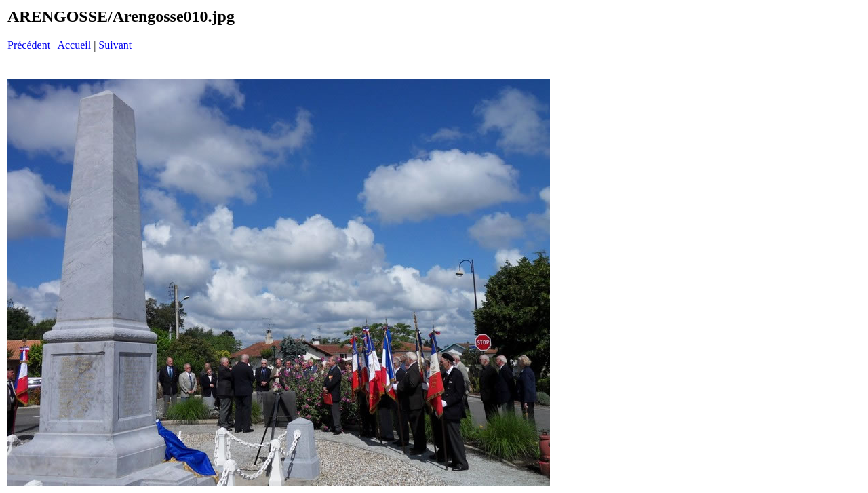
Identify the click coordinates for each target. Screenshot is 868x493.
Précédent (29, 45)
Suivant (115, 45)
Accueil (74, 45)
